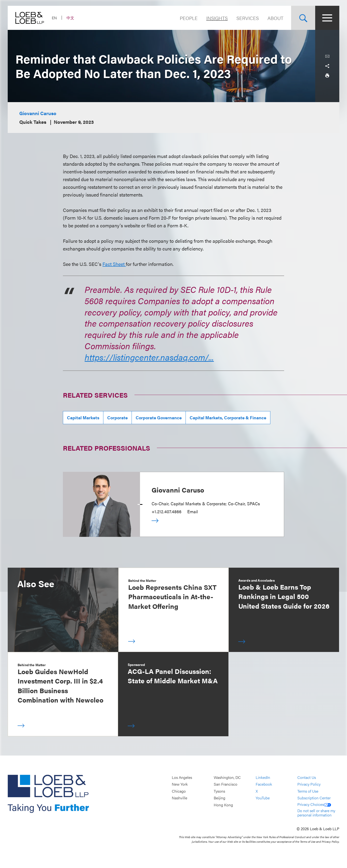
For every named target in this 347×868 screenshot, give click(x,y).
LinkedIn (263, 777)
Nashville (180, 798)
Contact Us (307, 777)
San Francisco (226, 784)
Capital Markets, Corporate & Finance (228, 418)
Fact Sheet (114, 264)
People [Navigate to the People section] (189, 18)
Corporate (117, 418)
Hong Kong (223, 805)
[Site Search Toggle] (303, 18)
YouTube (263, 798)
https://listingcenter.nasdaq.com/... (149, 357)
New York (180, 784)
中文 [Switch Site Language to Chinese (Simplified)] (70, 18)
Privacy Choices (314, 804)
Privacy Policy (309, 784)
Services (248, 18)
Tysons (219, 791)
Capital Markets (83, 418)
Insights (217, 18)
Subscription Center (314, 798)
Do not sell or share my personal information (316, 813)
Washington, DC (227, 777)
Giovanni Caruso (38, 113)
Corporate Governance (159, 418)
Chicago (179, 791)
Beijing (220, 798)
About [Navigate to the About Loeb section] (275, 18)
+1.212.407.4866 (167, 511)
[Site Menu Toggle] (327, 18)
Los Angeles (182, 777)
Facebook (264, 784)
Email (193, 511)
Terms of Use (308, 791)
